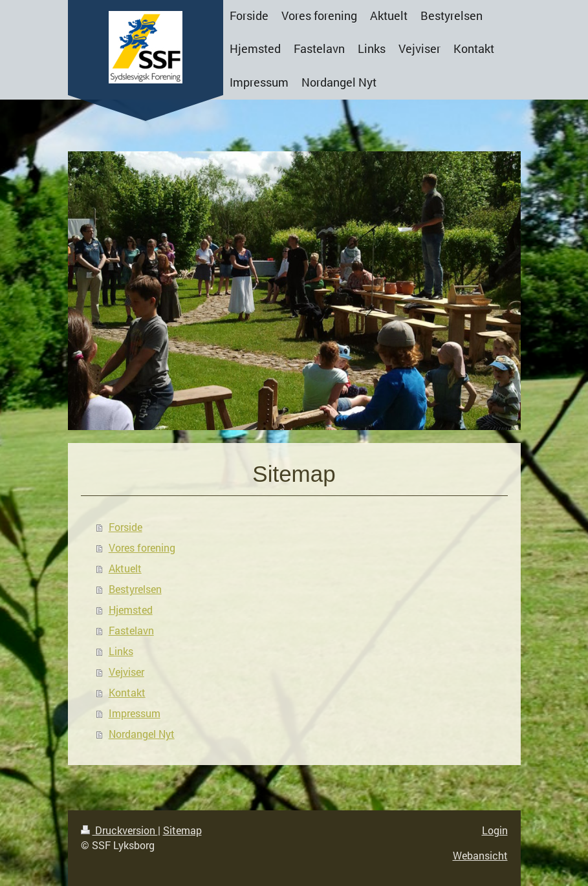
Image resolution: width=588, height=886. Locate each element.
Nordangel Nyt (142, 734)
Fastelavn (131, 630)
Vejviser (126, 672)
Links (121, 651)
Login (495, 830)
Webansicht (480, 855)
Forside (125, 527)
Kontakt (127, 692)
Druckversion (119, 830)
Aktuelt (125, 568)
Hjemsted (131, 610)
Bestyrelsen (135, 589)
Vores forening (142, 547)
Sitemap (182, 830)
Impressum (135, 713)
